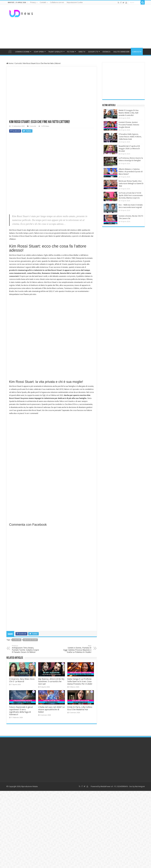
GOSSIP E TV (93, 52)
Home (10, 63)
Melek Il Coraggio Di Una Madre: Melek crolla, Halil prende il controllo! (129, 113)
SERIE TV (82, 52)
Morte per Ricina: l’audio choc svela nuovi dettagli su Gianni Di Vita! (131, 183)
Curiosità (18, 63)
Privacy (33, 2)
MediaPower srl (107, 786)
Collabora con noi (57, 2)
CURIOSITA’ (137, 52)
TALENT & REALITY (55, 52)
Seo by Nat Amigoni (137, 786)
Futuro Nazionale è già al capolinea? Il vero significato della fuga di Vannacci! (21, 711)
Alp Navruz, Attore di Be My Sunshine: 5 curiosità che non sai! (51, 681)
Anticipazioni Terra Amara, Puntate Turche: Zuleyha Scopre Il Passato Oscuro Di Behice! (26, 649)
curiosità (17, 640)
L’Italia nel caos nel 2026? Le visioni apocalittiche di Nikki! (51, 710)
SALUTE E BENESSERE (121, 52)
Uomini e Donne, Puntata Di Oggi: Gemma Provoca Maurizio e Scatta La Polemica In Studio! (77, 649)
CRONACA (106, 52)
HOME (10, 51)
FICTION (71, 52)
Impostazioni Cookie (75, 2)
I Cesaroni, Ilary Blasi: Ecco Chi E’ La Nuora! (22, 680)
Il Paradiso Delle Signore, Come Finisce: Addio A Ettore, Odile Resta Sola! (130, 137)
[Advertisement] (93, 27)
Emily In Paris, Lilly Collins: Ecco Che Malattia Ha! (80, 708)
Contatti (43, 2)
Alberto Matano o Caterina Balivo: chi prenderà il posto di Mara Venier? (131, 172)
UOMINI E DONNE (22, 52)
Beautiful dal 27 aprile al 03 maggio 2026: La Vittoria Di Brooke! (129, 149)
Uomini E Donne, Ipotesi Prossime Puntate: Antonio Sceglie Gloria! (129, 125)
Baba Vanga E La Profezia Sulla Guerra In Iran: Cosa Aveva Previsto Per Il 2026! (80, 681)
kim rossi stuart (30, 640)
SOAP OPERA (39, 52)
